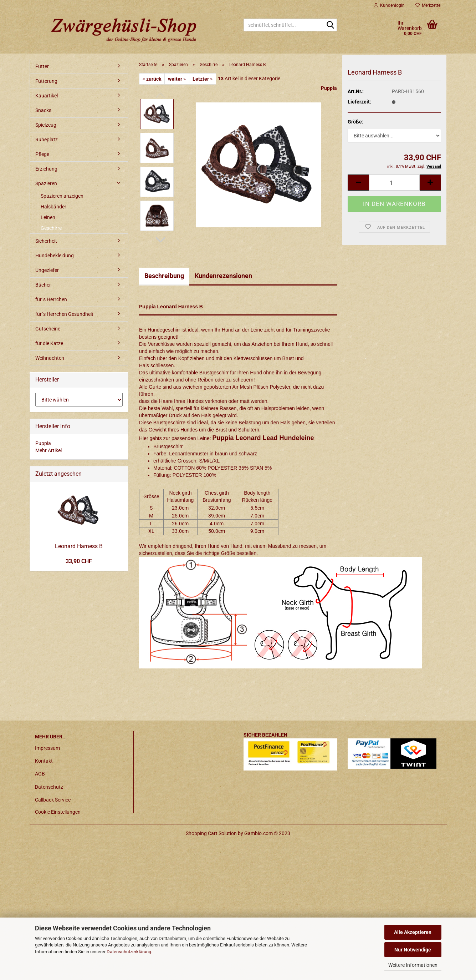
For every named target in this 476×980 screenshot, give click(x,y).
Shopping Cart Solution (211, 833)
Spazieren (46, 183)
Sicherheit (46, 241)
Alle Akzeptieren (413, 932)
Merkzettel (428, 5)
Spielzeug (46, 125)
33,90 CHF (79, 561)
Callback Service (53, 800)
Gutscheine (48, 329)
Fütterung (46, 81)
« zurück (152, 79)
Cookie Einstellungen (58, 812)
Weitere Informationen (413, 965)
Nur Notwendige (413, 950)
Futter (42, 66)
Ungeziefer (47, 270)
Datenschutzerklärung (129, 952)
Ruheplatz (47, 140)
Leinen (48, 217)
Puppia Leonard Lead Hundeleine (263, 438)
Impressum (47, 748)
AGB (40, 774)
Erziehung (46, 169)
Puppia (329, 88)
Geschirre (51, 228)
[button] (160, 240)
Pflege (42, 154)
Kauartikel (47, 96)
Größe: (355, 126)
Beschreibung (164, 276)
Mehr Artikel (48, 450)
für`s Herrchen (51, 299)
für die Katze (49, 343)
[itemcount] (394, 187)
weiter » (177, 79)
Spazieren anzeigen (62, 196)
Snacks (43, 110)
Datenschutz (49, 787)
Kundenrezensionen (223, 276)
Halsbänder (53, 207)
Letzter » (203, 79)
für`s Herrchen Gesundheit (64, 314)
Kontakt (44, 761)
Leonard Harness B (79, 546)
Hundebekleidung (55, 256)
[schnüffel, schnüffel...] (330, 25)
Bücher (43, 285)
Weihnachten (50, 358)
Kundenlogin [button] (389, 5)
